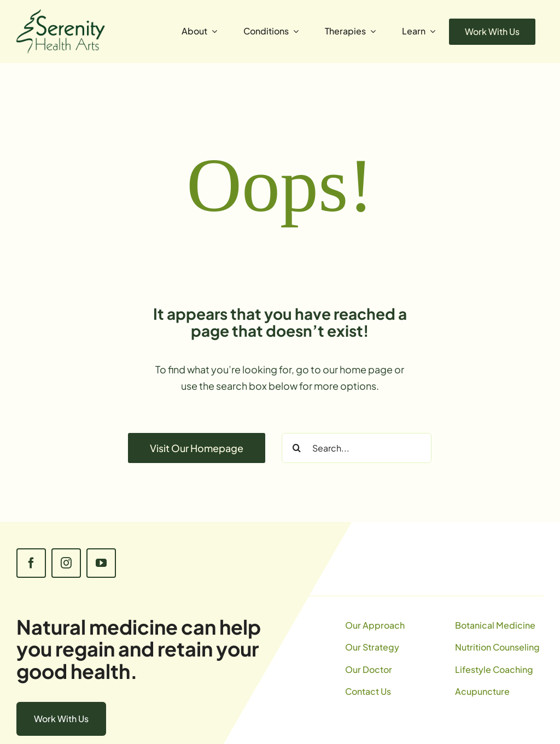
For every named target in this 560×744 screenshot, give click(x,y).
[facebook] (31, 563)
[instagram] (66, 563)
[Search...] (357, 448)
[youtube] (101, 563)
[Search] (297, 448)
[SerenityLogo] (61, 13)
